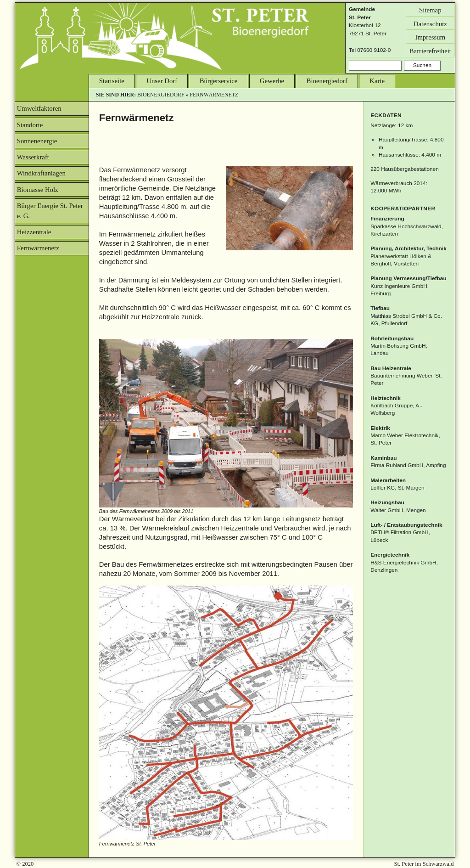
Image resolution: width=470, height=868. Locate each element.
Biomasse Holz (38, 190)
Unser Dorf (162, 81)
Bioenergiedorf (327, 81)
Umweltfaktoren (39, 108)
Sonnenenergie (37, 141)
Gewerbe (272, 81)
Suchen (422, 65)
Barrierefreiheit (430, 51)
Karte (377, 81)
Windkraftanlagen (41, 173)
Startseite (112, 81)
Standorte (30, 125)
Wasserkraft (33, 157)
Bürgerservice (219, 81)
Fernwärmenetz (38, 248)
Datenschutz (430, 23)
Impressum (430, 37)
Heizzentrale (34, 232)
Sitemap (430, 10)
